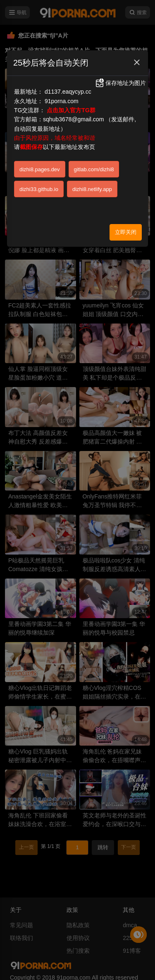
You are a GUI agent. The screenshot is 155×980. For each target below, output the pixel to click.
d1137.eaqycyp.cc (68, 92)
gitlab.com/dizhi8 (94, 169)
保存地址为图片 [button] (120, 83)
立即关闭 (126, 232)
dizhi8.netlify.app (92, 189)
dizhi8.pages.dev (40, 169)
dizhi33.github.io (39, 189)
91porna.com (62, 101)
